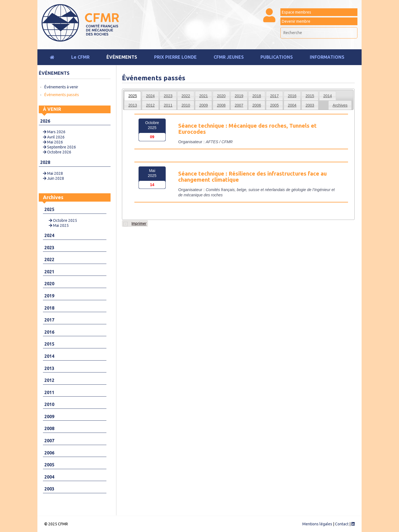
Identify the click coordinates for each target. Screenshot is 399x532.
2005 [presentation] (274, 105)
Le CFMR (80, 57)
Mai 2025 (59, 225)
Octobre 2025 (63, 220)
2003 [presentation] (310, 105)
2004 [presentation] (292, 105)
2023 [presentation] (168, 96)
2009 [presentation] (204, 105)
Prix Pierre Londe (175, 57)
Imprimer (135, 224)
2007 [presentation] (239, 105)
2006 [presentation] (257, 105)
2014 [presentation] (328, 96)
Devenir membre (296, 21)
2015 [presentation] (310, 96)
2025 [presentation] (133, 96)
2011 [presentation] (168, 105)
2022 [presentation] (186, 96)
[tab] (133, 96)
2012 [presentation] (150, 105)
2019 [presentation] (239, 96)
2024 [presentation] (150, 96)
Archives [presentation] (340, 105)
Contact (342, 524)
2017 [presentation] (274, 96)
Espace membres (296, 12)
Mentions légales (317, 524)
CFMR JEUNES (229, 57)
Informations (327, 57)
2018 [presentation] (257, 96)
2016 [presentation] (292, 96)
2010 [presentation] (186, 105)
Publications (277, 57)
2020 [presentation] (221, 96)
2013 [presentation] (133, 105)
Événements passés (62, 95)
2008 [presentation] (221, 105)
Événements (122, 57)
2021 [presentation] (204, 96)
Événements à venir (61, 87)
